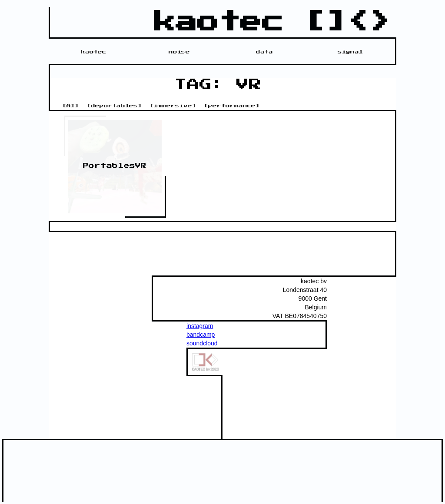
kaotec (93, 52)
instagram (200, 326)
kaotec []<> (273, 22)
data (264, 52)
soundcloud (202, 343)
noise (179, 52)
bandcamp (201, 335)
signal (350, 52)
